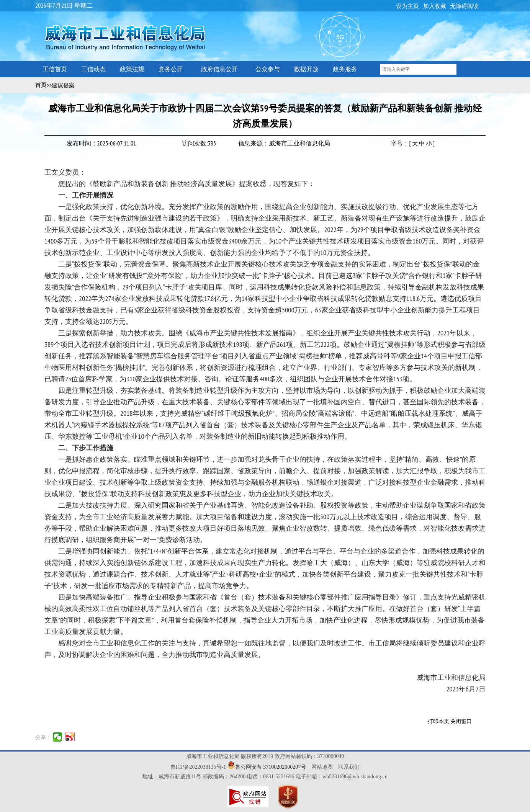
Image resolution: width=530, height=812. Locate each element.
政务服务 (345, 69)
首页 (41, 85)
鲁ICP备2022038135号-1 (198, 767)
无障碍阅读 (464, 6)
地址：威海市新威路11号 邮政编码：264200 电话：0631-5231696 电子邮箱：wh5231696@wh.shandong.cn (265, 777)
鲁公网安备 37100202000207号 (271, 767)
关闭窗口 (461, 721)
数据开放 (306, 69)
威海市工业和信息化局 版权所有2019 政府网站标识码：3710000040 (265, 756)
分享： (43, 737)
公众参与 (268, 69)
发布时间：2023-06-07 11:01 (101, 143)
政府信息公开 (219, 69)
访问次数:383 (199, 143)
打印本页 (438, 721)
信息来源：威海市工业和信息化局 (284, 143)
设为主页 (407, 6)
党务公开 (171, 69)
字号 (397, 143)
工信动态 (93, 69)
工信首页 (55, 69)
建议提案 (63, 85)
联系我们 (349, 767)
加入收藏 (435, 6)
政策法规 (132, 69)
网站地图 (322, 767)
